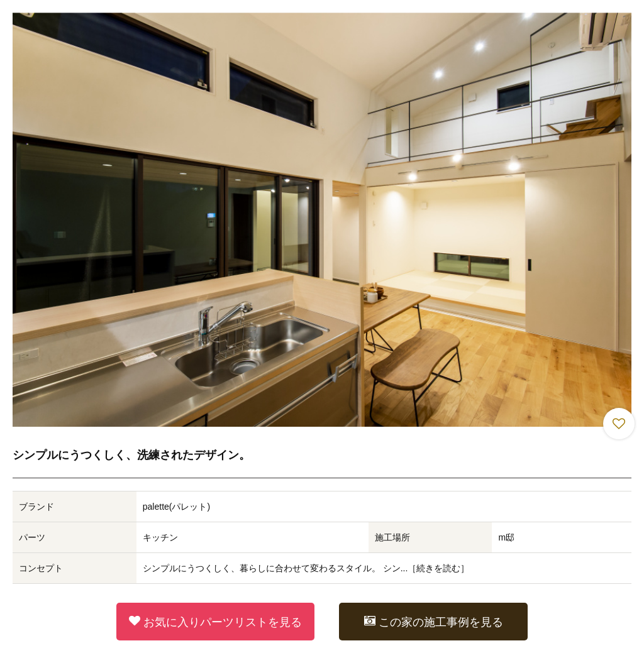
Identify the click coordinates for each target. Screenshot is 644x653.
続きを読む (438, 568)
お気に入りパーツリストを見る (215, 622)
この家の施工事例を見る (434, 622)
